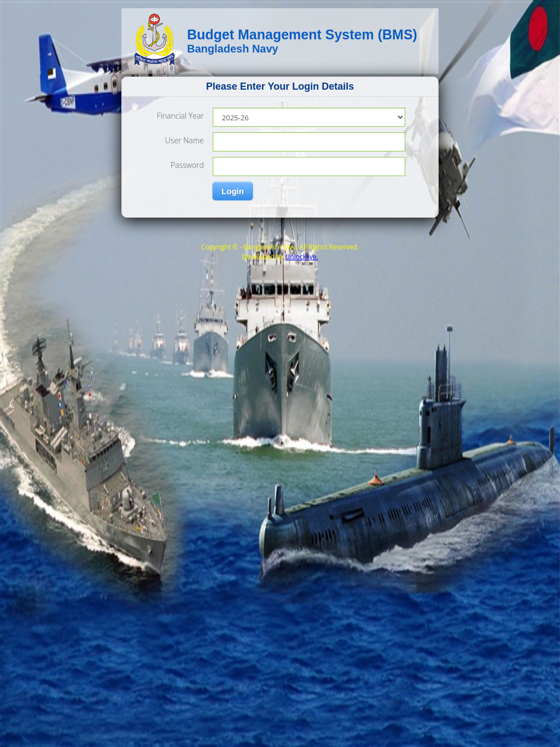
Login (233, 191)
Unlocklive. (302, 257)
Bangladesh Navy (233, 49)
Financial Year (180, 116)
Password (187, 165)
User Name (185, 140)
